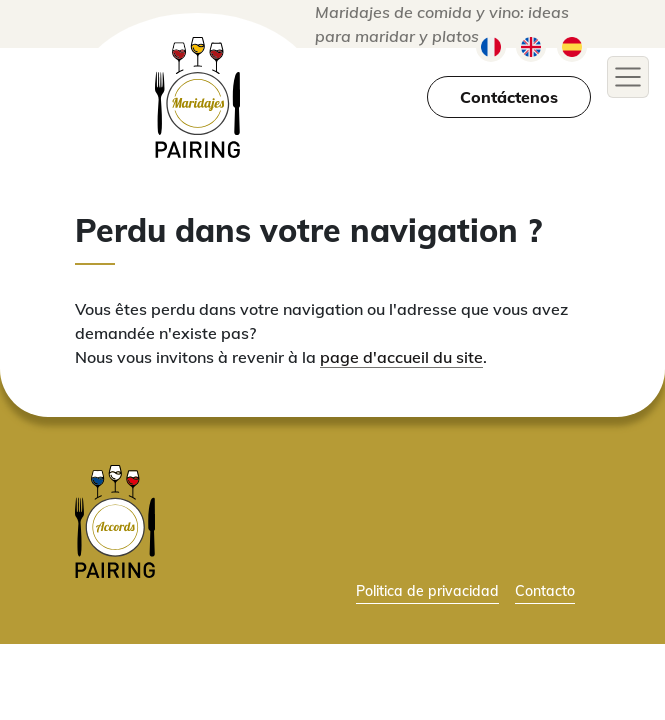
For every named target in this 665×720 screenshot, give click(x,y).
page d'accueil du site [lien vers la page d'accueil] (401, 357)
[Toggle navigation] (628, 77)
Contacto (545, 590)
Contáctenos (509, 97)
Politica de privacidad (427, 590)
